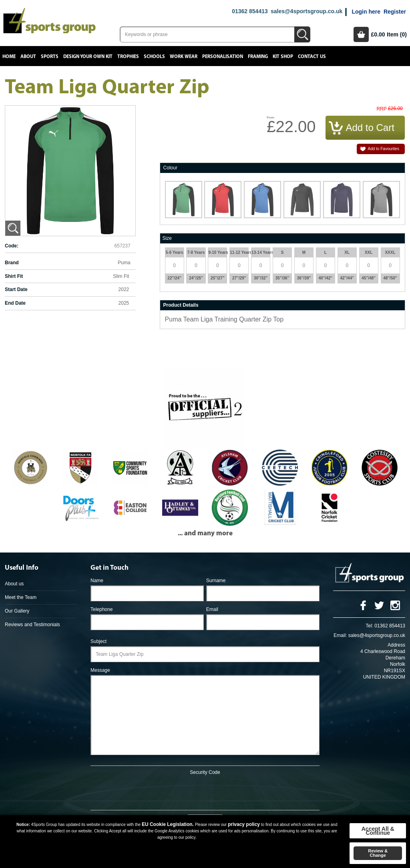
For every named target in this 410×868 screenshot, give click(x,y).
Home (9, 57)
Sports (50, 57)
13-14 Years (261, 252)
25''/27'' (218, 278)
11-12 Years (239, 252)
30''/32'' (261, 278)
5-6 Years (175, 252)
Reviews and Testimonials (32, 625)
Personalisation (223, 57)
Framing (258, 57)
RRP (381, 109)
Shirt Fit (14, 276)
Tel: (369, 626)
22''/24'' (174, 278)
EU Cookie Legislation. (168, 824)
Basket (361, 34)
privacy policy (244, 824)
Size (167, 238)
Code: (12, 246)
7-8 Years (196, 252)
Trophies (128, 57)
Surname (216, 581)
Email (212, 609)
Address (396, 645)
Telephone (101, 609)
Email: (340, 635)
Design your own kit (88, 57)
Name (97, 581)
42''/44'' (347, 278)
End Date (15, 303)
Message (100, 670)
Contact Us (312, 57)
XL (347, 252)
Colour (170, 168)
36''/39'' (304, 278)
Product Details (181, 305)
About (28, 57)
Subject (98, 641)
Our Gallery (17, 611)
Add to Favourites (384, 149)
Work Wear (184, 57)
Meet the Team (21, 597)
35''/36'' (282, 278)
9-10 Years (217, 252)
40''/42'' (326, 278)
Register (395, 12)
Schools (154, 57)
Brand (12, 263)
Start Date (16, 289)
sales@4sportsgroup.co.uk (306, 11)
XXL (369, 252)
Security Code (205, 772)
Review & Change (378, 853)
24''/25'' (196, 278)
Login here (366, 12)
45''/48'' (369, 278)
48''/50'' (390, 278)
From (270, 118)
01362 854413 (250, 11)
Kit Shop (283, 57)
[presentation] (205, 791)
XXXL (390, 252)
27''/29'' (239, 278)
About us (14, 584)
